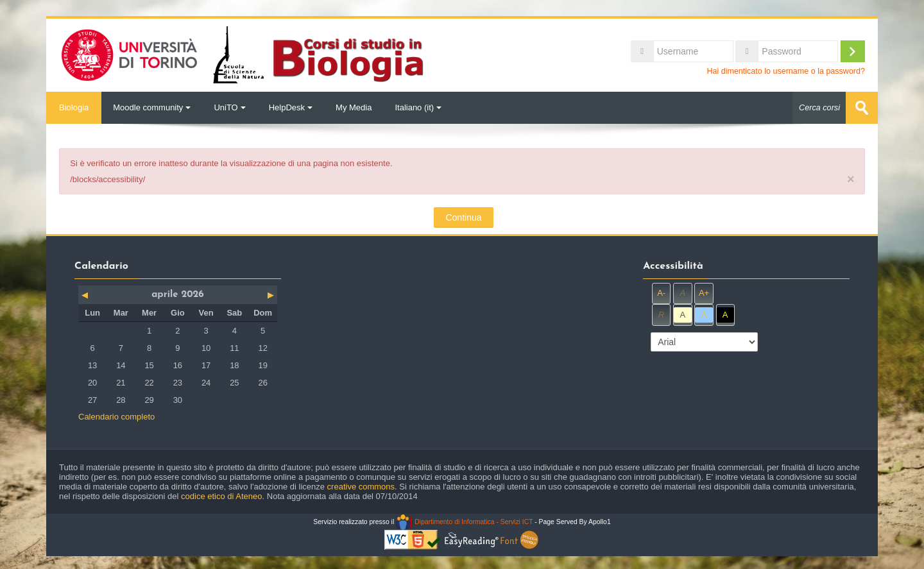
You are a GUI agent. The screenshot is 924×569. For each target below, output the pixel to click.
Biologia (74, 107)
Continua (463, 217)
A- (661, 293)
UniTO (229, 107)
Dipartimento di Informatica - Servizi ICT (464, 522)
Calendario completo (116, 417)
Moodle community (152, 107)
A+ (704, 293)
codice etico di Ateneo (221, 496)
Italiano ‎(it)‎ (418, 107)
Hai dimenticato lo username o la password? (786, 71)
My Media (354, 107)
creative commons (361, 487)
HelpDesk (291, 107)
